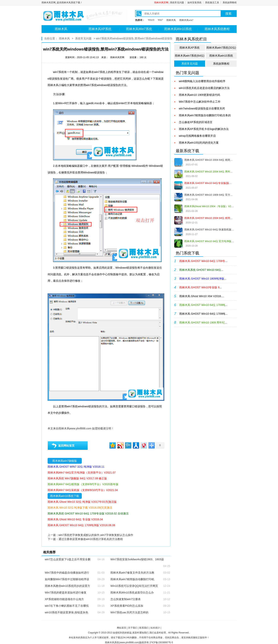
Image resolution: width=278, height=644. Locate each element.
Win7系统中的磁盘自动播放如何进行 (67, 573)
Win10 (151, 20)
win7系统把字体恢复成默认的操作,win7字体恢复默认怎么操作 (96, 535)
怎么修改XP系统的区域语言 (196, 122)
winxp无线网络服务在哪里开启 (197, 136)
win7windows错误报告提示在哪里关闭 (202, 108)
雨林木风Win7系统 (139, 29)
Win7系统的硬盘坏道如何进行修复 (66, 592)
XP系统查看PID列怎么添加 (127, 606)
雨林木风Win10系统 (178, 29)
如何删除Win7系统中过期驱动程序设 (67, 579)
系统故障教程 (230, 3)
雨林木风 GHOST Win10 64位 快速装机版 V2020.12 (209, 230)
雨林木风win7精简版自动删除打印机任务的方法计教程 (205, 116)
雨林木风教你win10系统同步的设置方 (68, 586)
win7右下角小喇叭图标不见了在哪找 (67, 606)
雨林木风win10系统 (221, 56)
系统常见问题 (177, 3)
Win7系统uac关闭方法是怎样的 (129, 612)
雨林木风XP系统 (100, 29)
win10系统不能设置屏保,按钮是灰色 (67, 612)
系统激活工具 (212, 3)
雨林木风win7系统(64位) (190, 56)
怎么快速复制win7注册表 (126, 599)
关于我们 (133, 628)
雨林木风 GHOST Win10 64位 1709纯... (203, 314)
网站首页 (122, 628)
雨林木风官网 (161, 3)
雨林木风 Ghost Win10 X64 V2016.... (202, 296)
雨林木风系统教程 (217, 29)
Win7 (160, 20)
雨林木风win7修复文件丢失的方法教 (132, 573)
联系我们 (144, 628)
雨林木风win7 (186, 20)
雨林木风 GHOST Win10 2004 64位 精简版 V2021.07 (209, 160)
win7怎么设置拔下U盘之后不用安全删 (68, 559)
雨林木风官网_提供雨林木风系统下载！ (62, 3)
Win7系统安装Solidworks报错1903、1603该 (137, 559)
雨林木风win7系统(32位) (221, 48)
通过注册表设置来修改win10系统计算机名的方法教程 (91, 539)
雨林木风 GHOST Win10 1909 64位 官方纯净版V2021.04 (209, 195)
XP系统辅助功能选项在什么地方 (64, 599)
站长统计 (155, 628)
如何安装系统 (195, 3)
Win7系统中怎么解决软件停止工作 (200, 102)
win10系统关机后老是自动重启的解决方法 (204, 88)
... (203, 261)
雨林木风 (171, 20)
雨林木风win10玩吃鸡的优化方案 (199, 143)
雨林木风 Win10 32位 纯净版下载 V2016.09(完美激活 (80, 508)
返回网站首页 (66, 446)
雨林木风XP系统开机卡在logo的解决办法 (204, 129)
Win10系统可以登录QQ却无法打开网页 (134, 586)
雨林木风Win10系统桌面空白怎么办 (132, 592)
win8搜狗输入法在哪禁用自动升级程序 (202, 81)
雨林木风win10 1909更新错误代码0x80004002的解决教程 (200, 95)
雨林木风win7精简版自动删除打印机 (132, 579)
